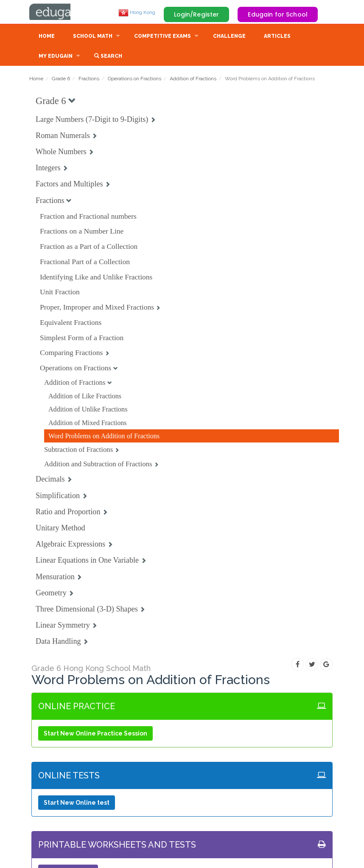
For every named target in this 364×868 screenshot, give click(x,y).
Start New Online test (77, 803)
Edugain (61, 12)
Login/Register (197, 14)
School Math (93, 37)
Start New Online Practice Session (95, 734)
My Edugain (56, 57)
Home (47, 37)
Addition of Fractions (193, 79)
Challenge (229, 37)
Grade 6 (61, 79)
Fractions (89, 79)
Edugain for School (278, 14)
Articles (277, 37)
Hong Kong (137, 12)
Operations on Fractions (134, 79)
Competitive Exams (162, 37)
